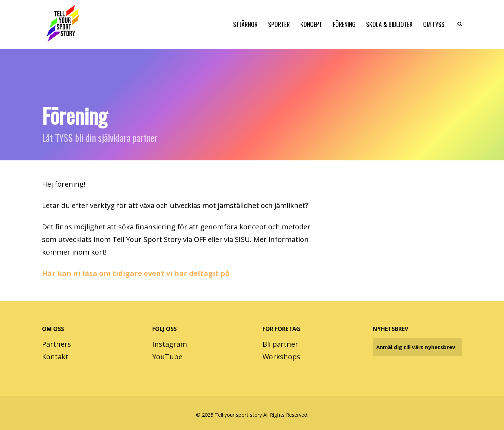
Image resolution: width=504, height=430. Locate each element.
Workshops (281, 357)
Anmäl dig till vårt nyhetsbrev (416, 347)
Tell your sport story (238, 415)
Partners (57, 344)
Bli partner (280, 344)
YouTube (167, 357)
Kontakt (55, 357)
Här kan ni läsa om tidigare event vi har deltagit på (136, 273)
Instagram (170, 344)
